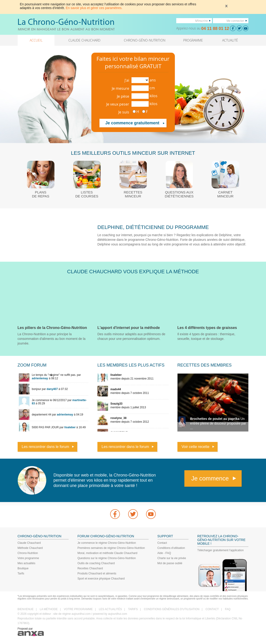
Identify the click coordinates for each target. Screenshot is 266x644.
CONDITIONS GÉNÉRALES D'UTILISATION (171, 609)
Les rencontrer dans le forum (46, 447)
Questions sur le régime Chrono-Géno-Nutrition (107, 558)
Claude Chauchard (29, 543)
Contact (162, 543)
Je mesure (120, 88)
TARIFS (133, 609)
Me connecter (235, 21)
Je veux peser (118, 104)
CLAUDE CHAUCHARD (84, 40)
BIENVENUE (26, 609)
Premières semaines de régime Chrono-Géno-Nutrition (111, 548)
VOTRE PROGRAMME (78, 609)
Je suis (124, 112)
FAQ (228, 609)
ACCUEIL (36, 40)
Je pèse (123, 96)
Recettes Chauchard (90, 568)
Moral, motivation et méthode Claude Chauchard (107, 553)
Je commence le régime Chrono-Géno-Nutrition (107, 543)
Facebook (115, 514)
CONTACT (212, 609)
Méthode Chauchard (30, 548)
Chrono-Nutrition (28, 553)
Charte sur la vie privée (172, 558)
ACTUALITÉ (230, 40)
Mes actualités (27, 563)
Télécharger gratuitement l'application (221, 550)
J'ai (127, 80)
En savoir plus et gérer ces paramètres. (94, 8)
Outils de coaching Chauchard (96, 563)
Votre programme (28, 558)
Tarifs (21, 573)
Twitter (133, 514)
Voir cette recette (195, 447)
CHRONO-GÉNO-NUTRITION (145, 40)
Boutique (23, 568)
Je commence (210, 478)
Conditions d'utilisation (171, 548)
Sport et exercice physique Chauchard (101, 579)
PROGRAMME (193, 40)
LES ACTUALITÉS (110, 609)
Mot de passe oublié (170, 563)
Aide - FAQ (164, 553)
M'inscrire (202, 21)
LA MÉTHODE (49, 609)
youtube (151, 514)
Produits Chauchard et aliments (97, 573)
